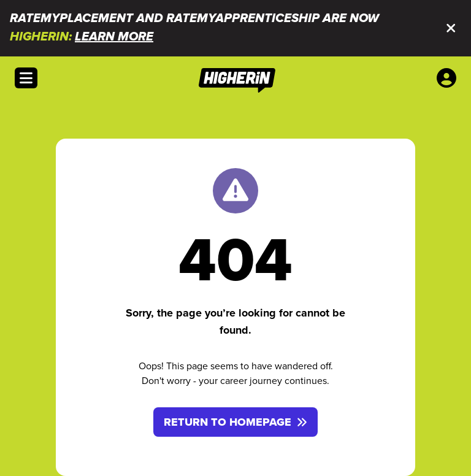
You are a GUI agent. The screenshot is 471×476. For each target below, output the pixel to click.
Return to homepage (235, 422)
